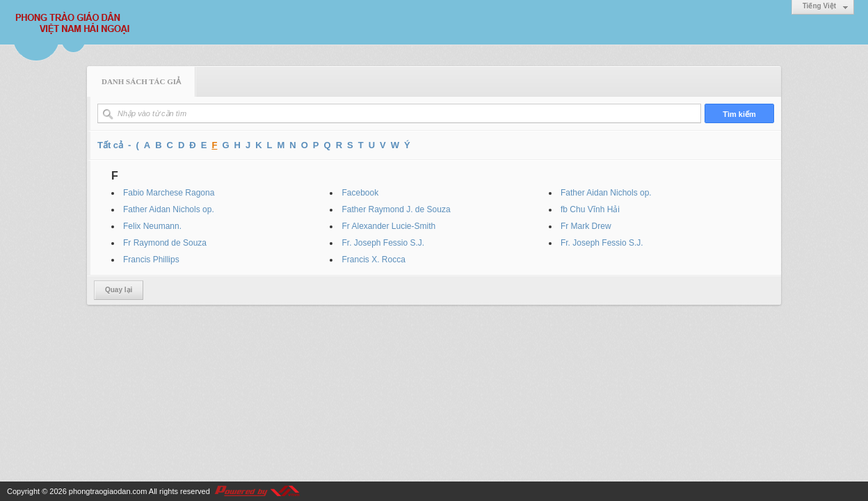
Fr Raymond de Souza (165, 243)
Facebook (360, 193)
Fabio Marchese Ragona (169, 193)
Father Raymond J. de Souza (396, 209)
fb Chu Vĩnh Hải (590, 209)
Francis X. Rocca (373, 260)
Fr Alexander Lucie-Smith (388, 226)
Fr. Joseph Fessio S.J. (383, 243)
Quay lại (119, 290)
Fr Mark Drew (586, 226)
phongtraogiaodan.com (108, 491)
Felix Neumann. (152, 226)
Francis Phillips (151, 260)
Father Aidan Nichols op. (606, 193)
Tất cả (110, 145)
